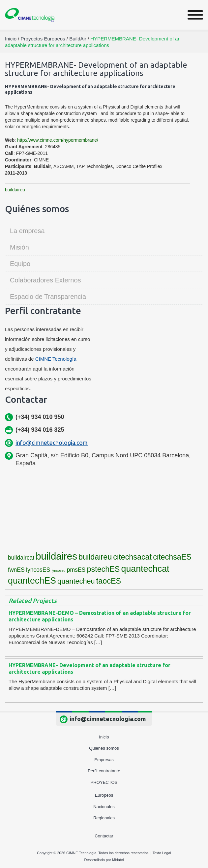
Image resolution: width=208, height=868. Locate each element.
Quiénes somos (104, 748)
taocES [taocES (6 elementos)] (109, 581)
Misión (19, 247)
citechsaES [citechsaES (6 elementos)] (172, 557)
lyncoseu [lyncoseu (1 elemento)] (58, 570)
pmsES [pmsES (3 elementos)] (76, 570)
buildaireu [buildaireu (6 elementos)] (95, 557)
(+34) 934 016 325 (40, 430)
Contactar (104, 836)
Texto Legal (162, 853)
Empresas (104, 760)
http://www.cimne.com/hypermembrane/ (58, 140)
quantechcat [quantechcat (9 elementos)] (145, 569)
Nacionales (104, 807)
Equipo (20, 264)
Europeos (104, 795)
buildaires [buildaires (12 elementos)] (56, 556)
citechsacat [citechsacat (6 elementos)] (132, 557)
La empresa (27, 231)
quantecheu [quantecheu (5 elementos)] (76, 581)
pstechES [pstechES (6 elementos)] (104, 569)
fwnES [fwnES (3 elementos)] (16, 570)
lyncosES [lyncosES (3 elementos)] (38, 570)
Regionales (104, 818)
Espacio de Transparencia (48, 297)
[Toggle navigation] (195, 15)
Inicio (104, 737)
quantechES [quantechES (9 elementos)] (32, 581)
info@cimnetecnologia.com (52, 443)
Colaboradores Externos (45, 280)
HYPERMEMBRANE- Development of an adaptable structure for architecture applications (89, 668)
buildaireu (15, 190)
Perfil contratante (104, 771)
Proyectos (104, 782)
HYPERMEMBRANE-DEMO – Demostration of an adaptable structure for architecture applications (100, 616)
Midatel (118, 860)
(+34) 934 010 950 (40, 417)
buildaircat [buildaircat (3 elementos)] (21, 558)
